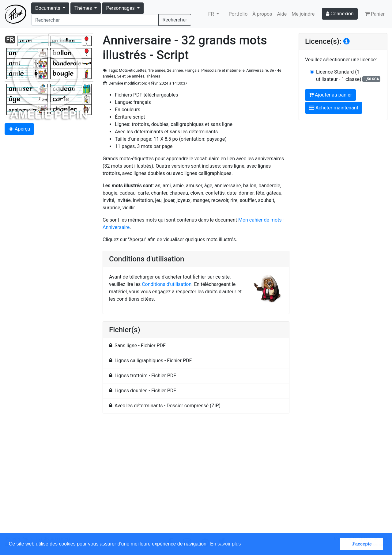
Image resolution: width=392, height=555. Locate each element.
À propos (262, 14)
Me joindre (303, 14)
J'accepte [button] (362, 544)
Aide (282, 14)
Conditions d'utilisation (167, 284)
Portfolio (238, 14)
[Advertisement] (196, 477)
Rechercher (175, 20)
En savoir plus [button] (226, 544)
